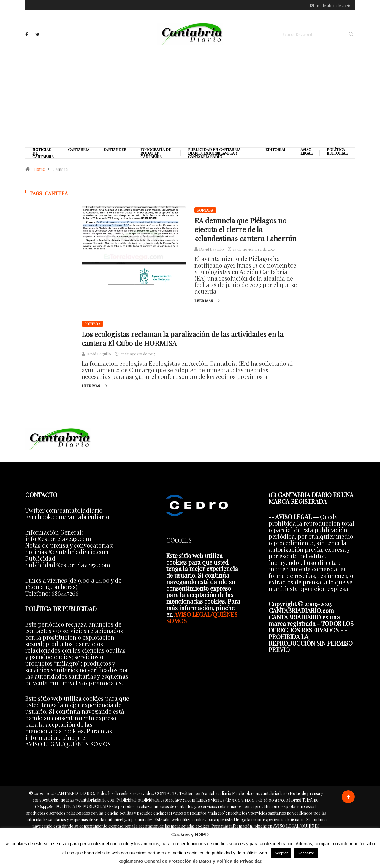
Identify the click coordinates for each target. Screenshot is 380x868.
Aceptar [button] (281, 853)
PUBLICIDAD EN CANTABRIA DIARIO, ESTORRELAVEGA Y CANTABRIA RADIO (214, 155)
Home (39, 171)
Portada (205, 212)
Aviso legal (307, 153)
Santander (115, 151)
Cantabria (79, 151)
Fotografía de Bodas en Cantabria (156, 155)
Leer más (207, 302)
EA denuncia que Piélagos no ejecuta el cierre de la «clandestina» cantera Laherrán (246, 231)
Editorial (276, 151)
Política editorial (337, 153)
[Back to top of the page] (348, 799)
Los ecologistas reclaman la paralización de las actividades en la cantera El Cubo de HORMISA (182, 340)
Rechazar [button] (306, 853)
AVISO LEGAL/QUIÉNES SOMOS (202, 619)
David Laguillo (212, 251)
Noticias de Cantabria (43, 155)
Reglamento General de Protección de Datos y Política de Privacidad (190, 861)
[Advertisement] (190, 97)
